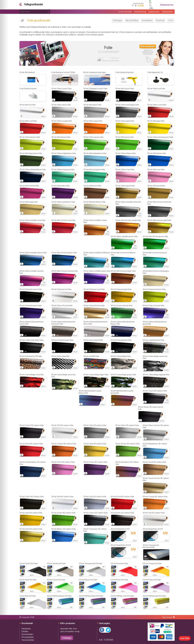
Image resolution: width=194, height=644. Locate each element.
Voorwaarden (28, 640)
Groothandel (27, 634)
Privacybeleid (28, 637)
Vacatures (26, 629)
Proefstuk (160, 20)
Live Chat (185, 638)
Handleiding (147, 20)
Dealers (25, 631)
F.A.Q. (171, 20)
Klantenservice (167, 5)
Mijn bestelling (132, 20)
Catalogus (117, 20)
